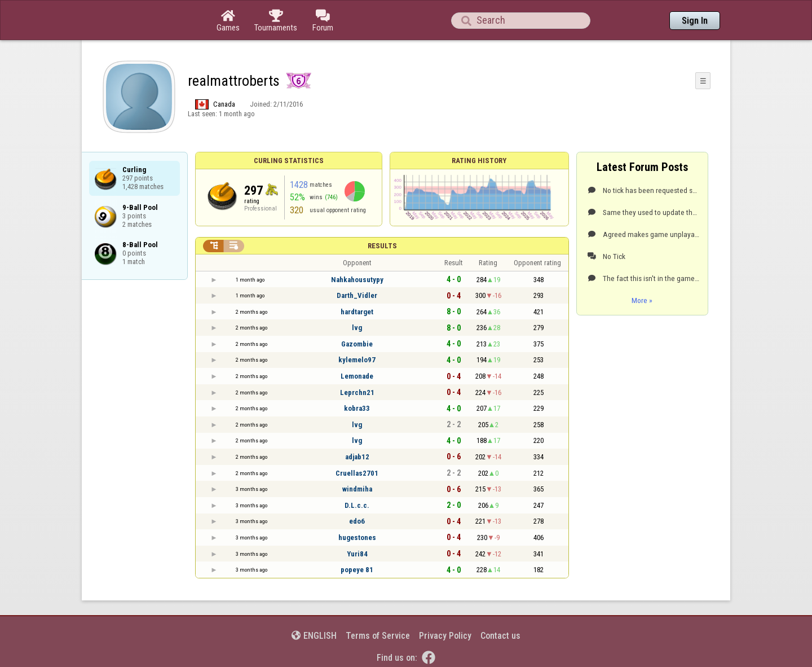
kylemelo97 (357, 360)
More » (642, 300)
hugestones (357, 537)
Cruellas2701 (357, 473)
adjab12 (357, 457)
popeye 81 (357, 570)
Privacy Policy (445, 636)
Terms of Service (378, 636)
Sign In (695, 21)
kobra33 (357, 408)
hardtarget (357, 312)
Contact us (500, 636)
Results (382, 246)
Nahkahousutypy (357, 280)
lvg (357, 328)
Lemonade (357, 376)
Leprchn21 (357, 392)
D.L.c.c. (357, 505)
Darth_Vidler (357, 295)
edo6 (357, 521)
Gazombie (357, 344)
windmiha (357, 489)
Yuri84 (357, 554)
